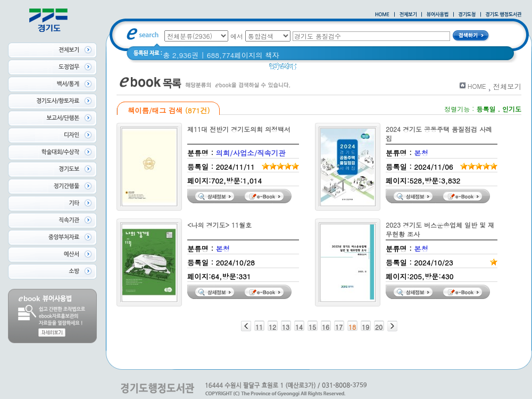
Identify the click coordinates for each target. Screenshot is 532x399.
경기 (368, 69)
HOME (477, 86)
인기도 (512, 109)
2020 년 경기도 (328, 69)
